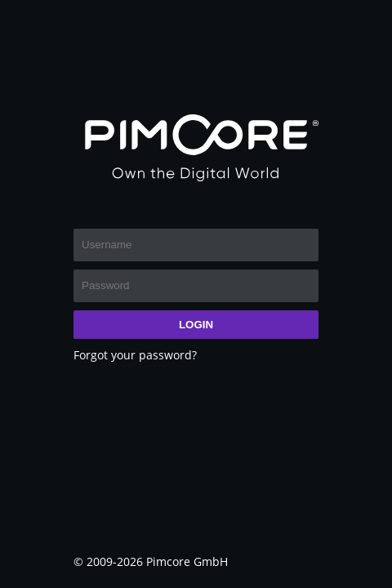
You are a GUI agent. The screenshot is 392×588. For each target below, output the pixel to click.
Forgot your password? (135, 355)
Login (196, 325)
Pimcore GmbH (187, 561)
